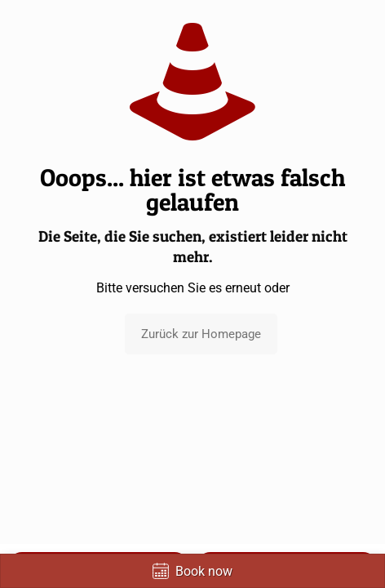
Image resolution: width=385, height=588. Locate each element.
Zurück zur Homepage (201, 334)
